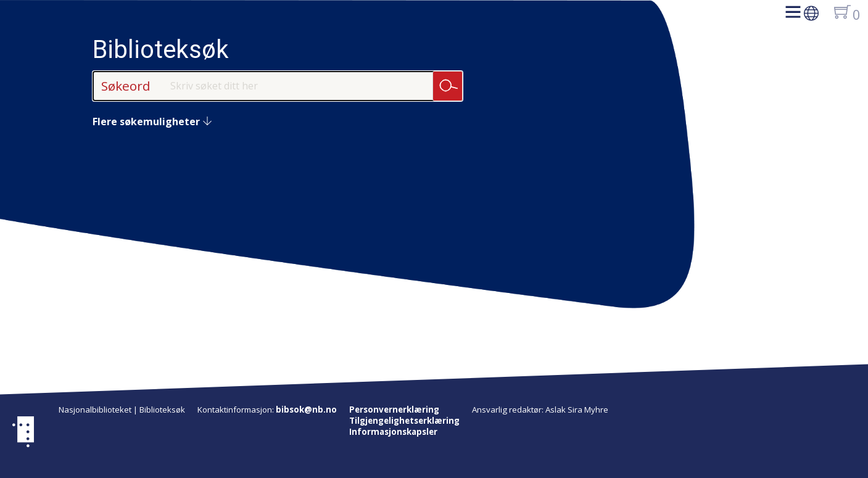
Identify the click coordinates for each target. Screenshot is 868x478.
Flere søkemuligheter (152, 122)
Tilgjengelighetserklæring (404, 421)
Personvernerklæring (394, 410)
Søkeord (126, 86)
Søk (448, 85)
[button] (793, 16)
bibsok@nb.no (306, 410)
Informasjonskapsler (393, 432)
